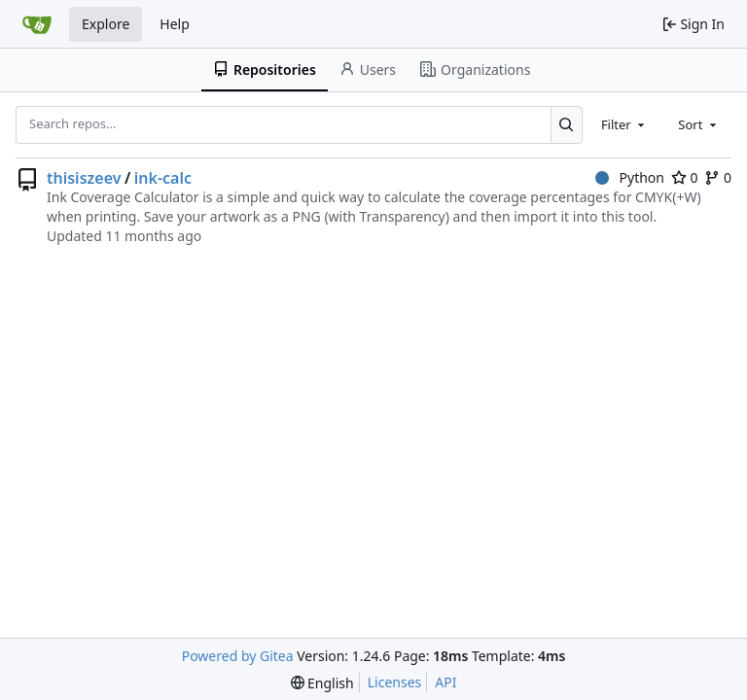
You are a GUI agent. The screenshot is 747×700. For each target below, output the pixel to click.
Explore (106, 24)
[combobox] (624, 124)
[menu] (322, 683)
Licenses (395, 682)
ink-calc (163, 178)
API (445, 682)
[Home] (37, 24)
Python (630, 177)
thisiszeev (84, 178)
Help (175, 24)
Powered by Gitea (238, 656)
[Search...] (567, 124)
